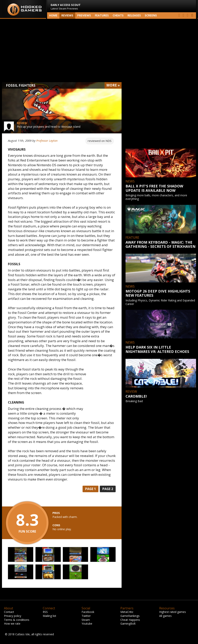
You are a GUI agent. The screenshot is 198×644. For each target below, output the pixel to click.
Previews (84, 15)
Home (53, 15)
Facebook (88, 612)
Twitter (86, 616)
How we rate (12, 624)
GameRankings (130, 616)
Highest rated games (173, 612)
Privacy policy (13, 616)
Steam (86, 620)
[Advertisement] (99, 50)
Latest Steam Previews (66, 7)
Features (102, 15)
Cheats (118, 15)
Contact (9, 612)
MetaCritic (127, 612)
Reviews (67, 15)
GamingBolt (128, 624)
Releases (134, 15)
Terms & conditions (17, 620)
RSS (45, 612)
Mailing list (49, 616)
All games (165, 616)
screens (151, 15)
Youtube (87, 624)
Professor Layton (47, 141)
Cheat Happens (130, 620)
